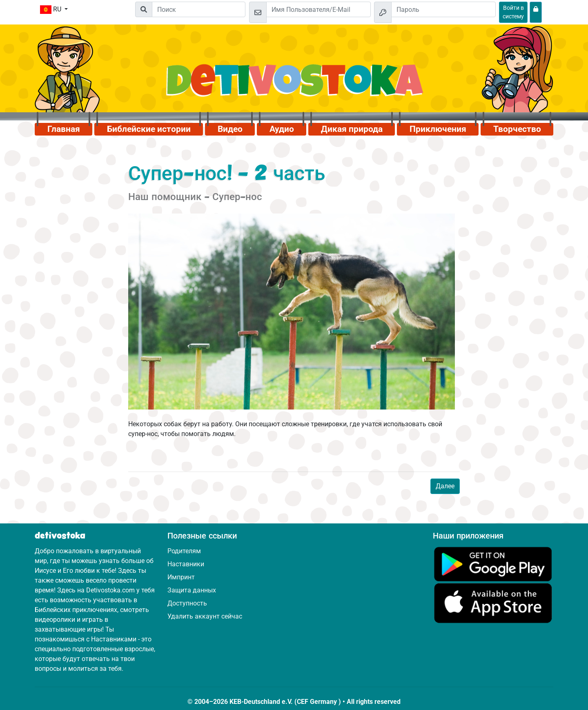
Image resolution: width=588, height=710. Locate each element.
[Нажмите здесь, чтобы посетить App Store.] (493, 603)
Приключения (438, 129)
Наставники (186, 564)
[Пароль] (443, 9)
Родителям (184, 551)
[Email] (318, 9)
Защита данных (192, 590)
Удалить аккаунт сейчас (205, 616)
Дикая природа (352, 129)
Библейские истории (149, 129)
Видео (230, 129)
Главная (64, 129)
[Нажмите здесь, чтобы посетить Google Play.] (493, 564)
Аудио (282, 129)
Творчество (517, 129)
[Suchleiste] (199, 9)
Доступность (187, 603)
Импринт (181, 577)
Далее (445, 486)
